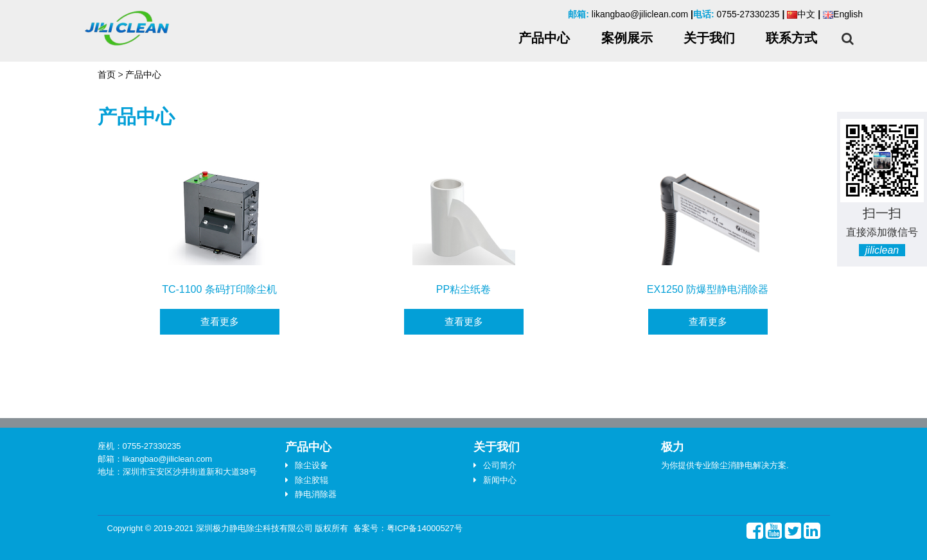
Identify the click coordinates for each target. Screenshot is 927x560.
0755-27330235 (748, 14)
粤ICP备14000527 (421, 528)
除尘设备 (312, 465)
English (843, 14)
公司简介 (500, 465)
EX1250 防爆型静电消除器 (708, 289)
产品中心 (143, 74)
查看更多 (220, 321)
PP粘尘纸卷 (463, 289)
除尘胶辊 (312, 480)
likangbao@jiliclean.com (640, 14)
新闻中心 (500, 480)
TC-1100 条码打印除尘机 (219, 289)
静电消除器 (316, 494)
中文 (801, 14)
